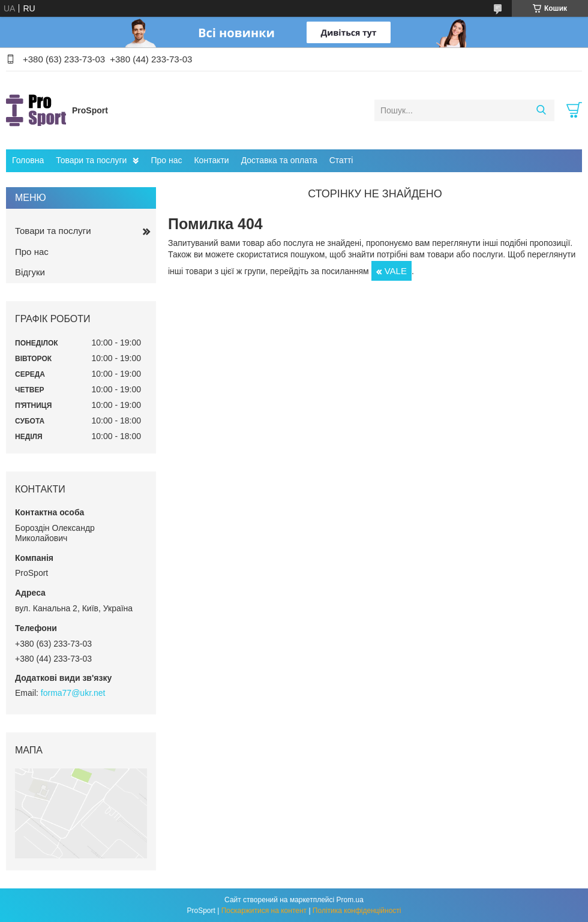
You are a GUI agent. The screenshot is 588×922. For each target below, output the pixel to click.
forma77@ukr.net (73, 693)
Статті (341, 160)
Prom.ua (350, 900)
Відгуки (30, 272)
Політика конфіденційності (357, 911)
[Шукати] (541, 110)
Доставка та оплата (279, 160)
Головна (28, 160)
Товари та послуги (91, 160)
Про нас (166, 160)
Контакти (211, 160)
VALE (396, 271)
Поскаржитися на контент (264, 911)
